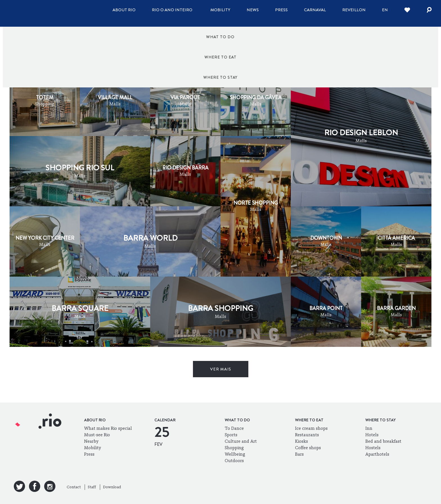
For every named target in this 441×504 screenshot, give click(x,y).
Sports (231, 435)
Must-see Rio (97, 435)
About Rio (124, 10)
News (253, 10)
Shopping (234, 448)
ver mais (221, 369)
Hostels (373, 448)
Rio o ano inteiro (172, 10)
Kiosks (301, 441)
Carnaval (315, 10)
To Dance (234, 428)
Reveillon (354, 10)
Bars (299, 454)
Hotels (372, 435)
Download (112, 487)
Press (281, 10)
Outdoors (234, 461)
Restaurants (307, 435)
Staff (92, 487)
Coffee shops (308, 448)
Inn (369, 428)
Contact (74, 487)
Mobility (220, 10)
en (385, 10)
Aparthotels (377, 454)
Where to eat (220, 37)
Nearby (91, 441)
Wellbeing (235, 454)
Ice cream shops (311, 428)
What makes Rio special (108, 428)
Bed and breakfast (383, 441)
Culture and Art (241, 441)
